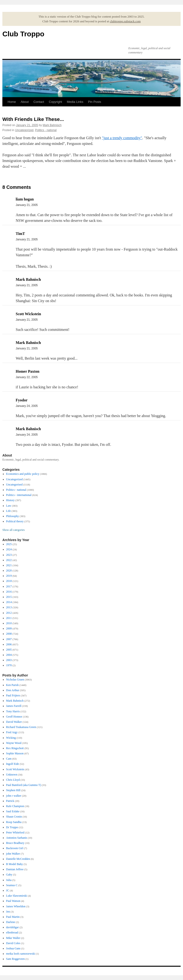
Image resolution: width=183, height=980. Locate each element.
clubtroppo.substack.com (125, 21)
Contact (39, 102)
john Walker (13, 854)
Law (9, 506)
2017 (9, 586)
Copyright (55, 102)
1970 (9, 665)
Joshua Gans (13, 948)
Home (12, 102)
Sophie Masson (15, 753)
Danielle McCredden (18, 859)
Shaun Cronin (14, 817)
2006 (9, 644)
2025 (9, 544)
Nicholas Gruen (15, 680)
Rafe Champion (15, 806)
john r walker (14, 796)
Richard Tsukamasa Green (21, 727)
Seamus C (12, 885)
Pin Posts (95, 102)
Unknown (12, 775)
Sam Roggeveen (15, 959)
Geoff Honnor (14, 717)
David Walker (14, 722)
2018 (9, 581)
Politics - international (19, 495)
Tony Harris (13, 711)
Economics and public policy (23, 474)
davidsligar (12, 927)
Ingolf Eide (13, 764)
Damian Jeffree (15, 869)
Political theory (15, 521)
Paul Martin (13, 917)
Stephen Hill (13, 790)
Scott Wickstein (15, 769)
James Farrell (14, 706)
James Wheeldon (16, 906)
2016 (9, 592)
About (25, 102)
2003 (9, 660)
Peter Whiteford (15, 833)
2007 (9, 639)
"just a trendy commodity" (122, 138)
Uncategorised (14, 485)
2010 (9, 623)
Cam (9, 759)
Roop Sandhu (14, 822)
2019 (9, 576)
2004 (9, 655)
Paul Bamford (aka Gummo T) (24, 785)
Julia (9, 880)
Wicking (11, 738)
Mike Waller (13, 938)
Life (9, 511)
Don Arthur (13, 690)
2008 (9, 634)
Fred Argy (12, 732)
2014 (9, 602)
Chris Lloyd (13, 780)
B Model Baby (15, 864)
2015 (9, 597)
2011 (9, 618)
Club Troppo (23, 34)
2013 (9, 607)
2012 (9, 613)
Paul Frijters (13, 695)
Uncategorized (24, 130)
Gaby (9, 875)
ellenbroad (12, 932)
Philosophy (13, 516)
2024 (9, 549)
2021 (9, 565)
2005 (9, 650)
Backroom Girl (15, 848)
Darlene (11, 922)
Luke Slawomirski (17, 896)
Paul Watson (13, 901)
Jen (8, 912)
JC (8, 890)
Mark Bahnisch (52, 125)
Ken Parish (12, 685)
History (10, 500)
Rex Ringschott (15, 748)
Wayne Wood (14, 743)
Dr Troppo (12, 827)
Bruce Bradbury (15, 843)
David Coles (13, 943)
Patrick (10, 801)
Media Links (75, 102)
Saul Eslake (13, 811)
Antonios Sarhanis (17, 838)
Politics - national (46, 130)
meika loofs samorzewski (21, 954)
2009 (9, 628)
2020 (9, 571)
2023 (9, 555)
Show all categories (14, 530)
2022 (9, 560)
